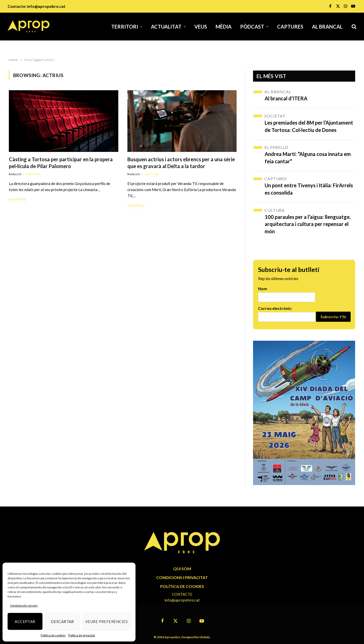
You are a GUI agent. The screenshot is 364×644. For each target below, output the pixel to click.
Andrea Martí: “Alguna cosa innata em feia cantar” (308, 158)
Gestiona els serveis (24, 605)
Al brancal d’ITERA (286, 98)
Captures (290, 27)
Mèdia (224, 27)
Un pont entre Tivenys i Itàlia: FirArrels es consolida (309, 189)
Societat (275, 116)
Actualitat (166, 27)
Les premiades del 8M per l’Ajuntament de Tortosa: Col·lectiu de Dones (309, 126)
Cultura (152, 174)
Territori (125, 27)
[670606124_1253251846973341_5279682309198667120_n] (304, 413)
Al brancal (327, 27)
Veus (201, 27)
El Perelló (276, 147)
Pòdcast (252, 27)
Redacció (15, 174)
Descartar (62, 622)
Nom (263, 289)
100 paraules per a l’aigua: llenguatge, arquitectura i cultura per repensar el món (308, 224)
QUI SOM (182, 569)
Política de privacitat (82, 635)
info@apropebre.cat (46, 6)
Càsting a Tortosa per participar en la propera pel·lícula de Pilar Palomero (61, 163)
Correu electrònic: (275, 308)
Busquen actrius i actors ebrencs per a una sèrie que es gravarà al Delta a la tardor (181, 163)
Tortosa (33, 174)
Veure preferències (106, 622)
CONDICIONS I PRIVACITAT (182, 577)
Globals (204, 637)
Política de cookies (53, 635)
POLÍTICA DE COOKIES (182, 586)
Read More (17, 199)
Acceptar (25, 622)
